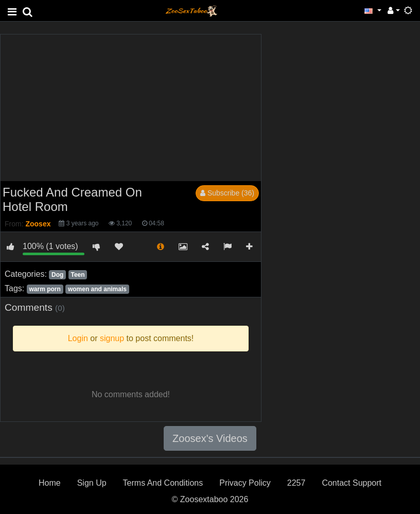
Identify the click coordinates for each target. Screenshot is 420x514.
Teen (77, 275)
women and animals (97, 289)
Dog (57, 275)
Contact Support (352, 483)
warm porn (45, 289)
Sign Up (92, 483)
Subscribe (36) (227, 193)
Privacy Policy (245, 483)
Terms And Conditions (163, 483)
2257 (296, 483)
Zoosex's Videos (210, 438)
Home (50, 483)
